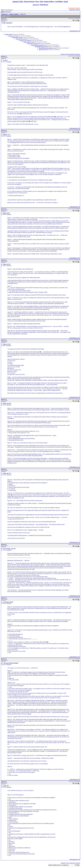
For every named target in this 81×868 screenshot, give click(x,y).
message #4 (9, 345)
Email (66, 2)
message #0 (9, 62)
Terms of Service (29, 2)
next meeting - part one (37, 45)
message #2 (9, 214)
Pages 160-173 (31, 43)
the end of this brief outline (45, 48)
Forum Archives (49, 2)
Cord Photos (59, 2)
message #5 (9, 405)
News (37, 2)
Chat (41, 2)
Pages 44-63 (15, 37)
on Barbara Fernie (39, 46)
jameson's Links (18, 2)
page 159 (41, 49)
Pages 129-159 (27, 42)
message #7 (9, 550)
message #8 (9, 603)
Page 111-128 (23, 40)
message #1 (9, 136)
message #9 (9, 664)
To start (6, 34)
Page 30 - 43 (11, 36)
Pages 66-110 (19, 39)
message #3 (9, 266)
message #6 (9, 475)
